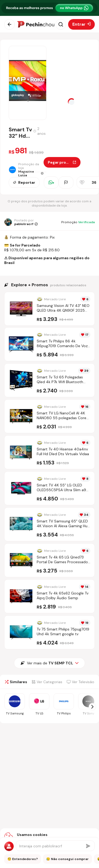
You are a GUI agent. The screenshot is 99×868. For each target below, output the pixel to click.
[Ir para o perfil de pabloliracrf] (21, 222)
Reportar (24, 182)
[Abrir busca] (61, 24)
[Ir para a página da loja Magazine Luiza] (26, 170)
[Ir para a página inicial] (36, 24)
